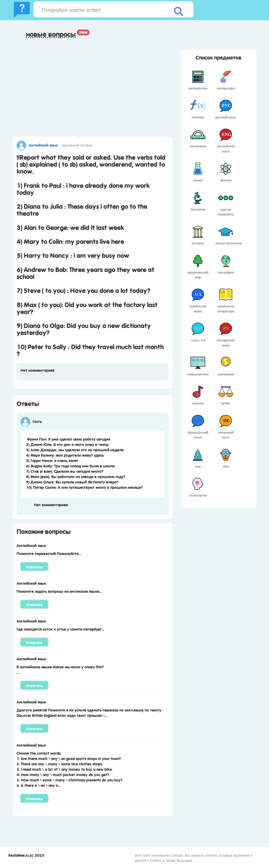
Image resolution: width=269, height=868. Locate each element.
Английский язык (43, 145)
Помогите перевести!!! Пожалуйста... (49, 553)
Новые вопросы (51, 34)
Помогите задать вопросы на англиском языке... (59, 591)
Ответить (34, 567)
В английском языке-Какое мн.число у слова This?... (60, 669)
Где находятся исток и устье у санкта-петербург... (60, 629)
